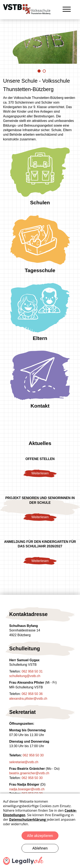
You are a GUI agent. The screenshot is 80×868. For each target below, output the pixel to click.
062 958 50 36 (32, 694)
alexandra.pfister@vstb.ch (28, 699)
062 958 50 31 (32, 671)
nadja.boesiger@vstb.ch (27, 789)
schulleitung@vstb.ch (25, 676)
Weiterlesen (40, 473)
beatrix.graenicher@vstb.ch (29, 773)
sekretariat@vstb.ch (24, 762)
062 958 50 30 (33, 755)
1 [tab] (39, 71)
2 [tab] (44, 71)
